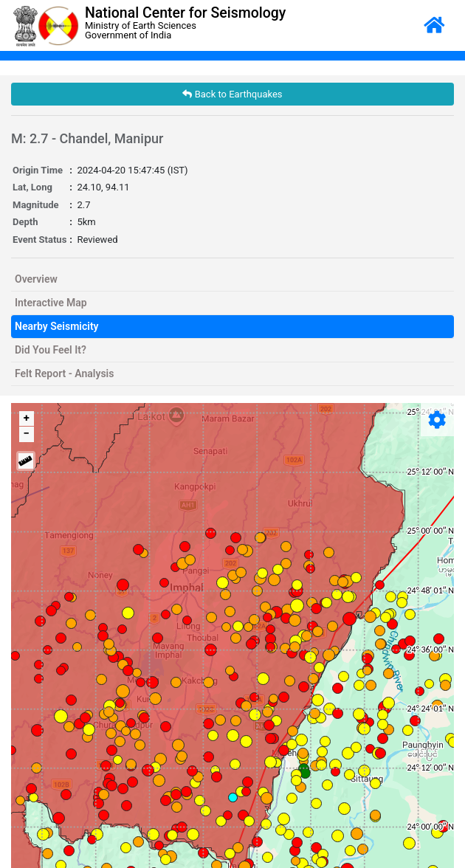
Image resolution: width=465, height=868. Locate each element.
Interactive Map (51, 303)
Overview (36, 279)
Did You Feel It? (51, 350)
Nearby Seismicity (57, 326)
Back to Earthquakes (232, 94)
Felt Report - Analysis (64, 373)
